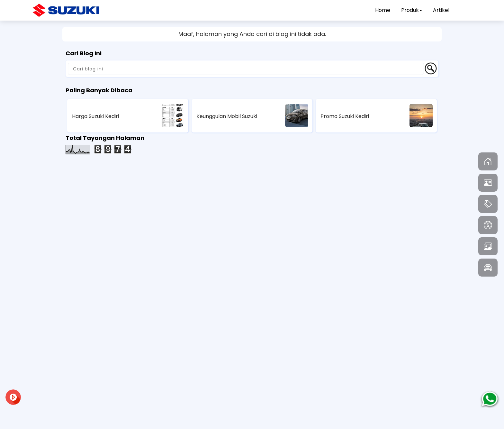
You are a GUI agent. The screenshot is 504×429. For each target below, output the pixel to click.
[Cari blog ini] (246, 69)
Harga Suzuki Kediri (95, 116)
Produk (412, 10)
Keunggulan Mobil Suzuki (227, 116)
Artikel (441, 10)
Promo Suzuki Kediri (345, 116)
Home (383, 10)
